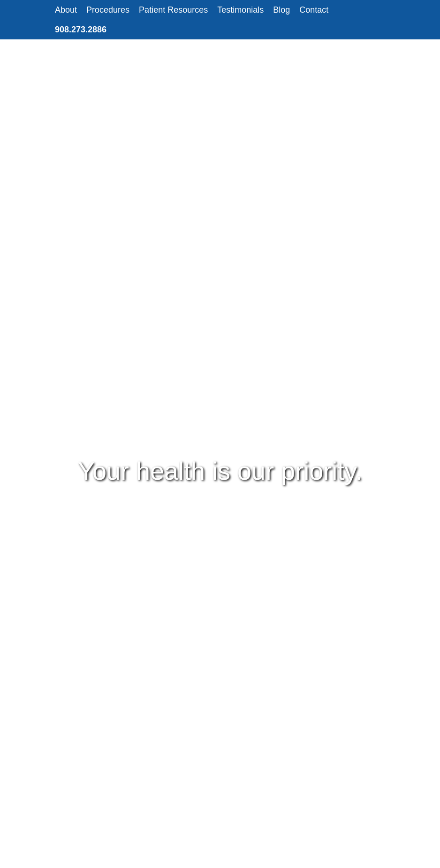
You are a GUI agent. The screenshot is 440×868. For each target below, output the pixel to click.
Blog (281, 10)
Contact (314, 10)
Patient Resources (173, 10)
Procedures (108, 10)
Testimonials (240, 10)
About (66, 10)
